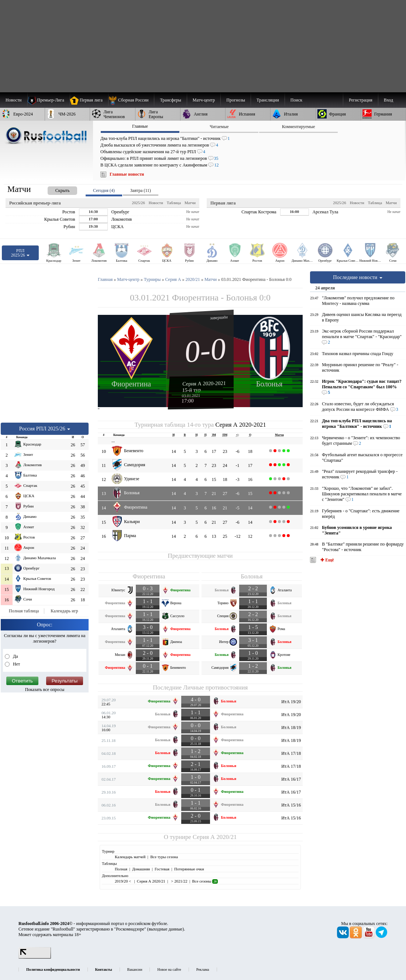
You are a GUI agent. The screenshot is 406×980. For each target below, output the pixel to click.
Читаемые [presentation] (219, 127)
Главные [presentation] (140, 126)
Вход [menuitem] (388, 100)
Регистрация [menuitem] (361, 100)
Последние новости (358, 277)
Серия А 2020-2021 (204, 383)
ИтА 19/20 (291, 702)
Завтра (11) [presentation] (141, 190)
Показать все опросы (45, 690)
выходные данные (166, 929)
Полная (121, 869)
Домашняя (141, 869)
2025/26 (138, 203)
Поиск (296, 100)
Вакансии (135, 969)
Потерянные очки (189, 869)
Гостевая (162, 869)
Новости (156, 203)
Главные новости (127, 174)
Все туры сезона (164, 857)
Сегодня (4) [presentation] (104, 190)
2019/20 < (123, 881)
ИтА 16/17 (291, 779)
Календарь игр (64, 611)
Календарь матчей (130, 857)
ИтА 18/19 (291, 728)
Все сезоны (205, 881)
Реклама (203, 969)
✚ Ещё (326, 560)
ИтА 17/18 (291, 753)
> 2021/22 (179, 881)
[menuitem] (131, 100)
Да (15, 656)
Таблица (174, 203)
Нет (16, 664)
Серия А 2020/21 (215, 837)
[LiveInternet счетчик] (35, 957)
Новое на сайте (169, 969)
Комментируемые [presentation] (299, 127)
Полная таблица (24, 611)
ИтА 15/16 (291, 805)
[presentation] (55, 189)
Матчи (190, 203)
